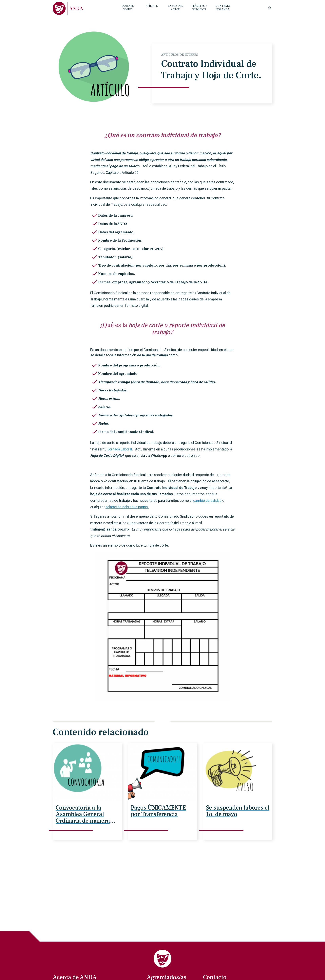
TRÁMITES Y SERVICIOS (199, 8)
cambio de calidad (207, 501)
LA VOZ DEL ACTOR (175, 8)
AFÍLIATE (152, 6)
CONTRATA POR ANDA (223, 8)
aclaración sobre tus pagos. (127, 507)
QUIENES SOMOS (128, 8)
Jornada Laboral (120, 449)
